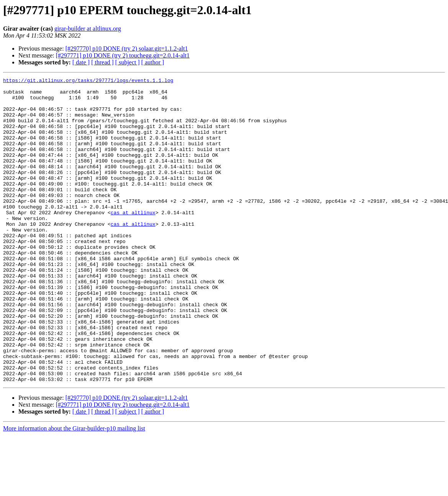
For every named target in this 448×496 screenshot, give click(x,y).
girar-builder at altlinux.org (88, 29)
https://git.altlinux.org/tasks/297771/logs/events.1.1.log (88, 81)
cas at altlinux (133, 240)
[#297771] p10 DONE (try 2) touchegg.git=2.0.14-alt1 (123, 55)
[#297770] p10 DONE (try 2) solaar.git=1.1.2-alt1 (127, 48)
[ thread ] (102, 62)
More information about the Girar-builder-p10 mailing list (74, 489)
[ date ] (81, 62)
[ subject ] (128, 62)
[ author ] (153, 62)
